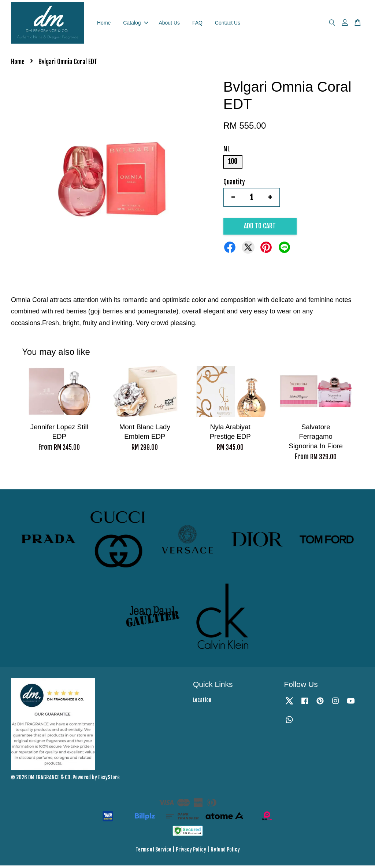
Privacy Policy (191, 852)
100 (233, 164)
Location (202, 703)
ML (227, 152)
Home (104, 24)
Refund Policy (225, 852)
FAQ (197, 24)
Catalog (135, 24)
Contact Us (228, 24)
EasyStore (109, 780)
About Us (169, 24)
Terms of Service (153, 852)
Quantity (234, 185)
